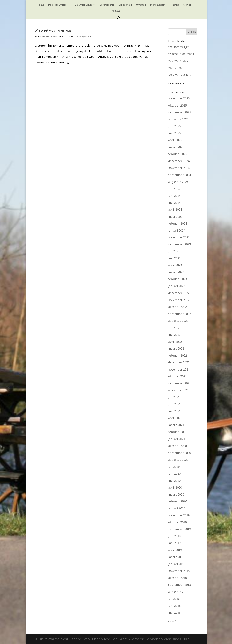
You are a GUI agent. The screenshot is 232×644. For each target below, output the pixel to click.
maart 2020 (176, 494)
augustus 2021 (178, 390)
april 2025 (175, 140)
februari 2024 (178, 223)
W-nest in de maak (181, 54)
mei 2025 (174, 133)
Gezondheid (125, 5)
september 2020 (180, 453)
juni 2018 (174, 606)
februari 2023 (178, 279)
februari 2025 (178, 154)
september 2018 (180, 585)
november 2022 (179, 300)
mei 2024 (174, 203)
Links (176, 5)
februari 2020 (178, 501)
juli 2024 (174, 189)
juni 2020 (174, 473)
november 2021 (179, 369)
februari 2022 (178, 355)
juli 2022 (174, 328)
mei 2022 (174, 335)
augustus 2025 (178, 119)
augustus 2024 (178, 182)
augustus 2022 (178, 321)
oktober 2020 (177, 446)
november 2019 (179, 515)
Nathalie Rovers (49, 37)
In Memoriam (158, 5)
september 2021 (180, 383)
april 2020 (175, 487)
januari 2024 (177, 230)
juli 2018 (174, 599)
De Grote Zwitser (58, 5)
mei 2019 (174, 543)
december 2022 (179, 293)
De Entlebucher (83, 5)
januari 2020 (177, 508)
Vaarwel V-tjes (178, 61)
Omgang (141, 5)
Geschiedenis (107, 5)
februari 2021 (178, 432)
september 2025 (180, 112)
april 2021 (175, 418)
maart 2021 (176, 425)
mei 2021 (174, 411)
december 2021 (179, 362)
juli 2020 (174, 467)
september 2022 (180, 314)
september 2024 (180, 175)
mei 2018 (174, 612)
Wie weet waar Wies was (53, 30)
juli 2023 (174, 251)
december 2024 (179, 161)
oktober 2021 (177, 376)
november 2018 (179, 571)
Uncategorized (83, 37)
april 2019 (175, 550)
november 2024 (179, 168)
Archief (187, 5)
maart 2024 (176, 217)
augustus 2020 (178, 460)
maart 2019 (176, 557)
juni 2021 (174, 404)
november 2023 (179, 237)
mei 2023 (174, 258)
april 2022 (175, 342)
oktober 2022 (177, 307)
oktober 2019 (177, 522)
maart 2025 (176, 147)
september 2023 (180, 244)
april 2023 (175, 265)
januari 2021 (177, 439)
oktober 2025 (177, 105)
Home (41, 5)
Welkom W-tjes (179, 47)
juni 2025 (174, 126)
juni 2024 (174, 196)
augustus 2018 (178, 592)
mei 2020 (174, 481)
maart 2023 (176, 272)
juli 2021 (174, 397)
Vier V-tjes (175, 68)
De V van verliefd (180, 75)
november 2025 (179, 98)
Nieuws (116, 11)
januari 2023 (177, 286)
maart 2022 (176, 348)
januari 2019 (177, 564)
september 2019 (180, 529)
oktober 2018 (177, 578)
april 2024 (175, 209)
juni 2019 (174, 536)
